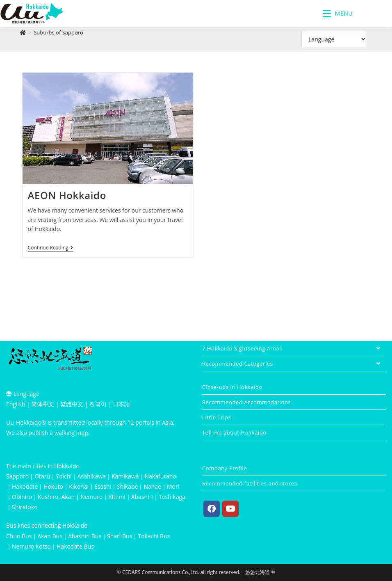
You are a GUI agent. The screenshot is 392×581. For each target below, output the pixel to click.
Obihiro (22, 497)
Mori (173, 486)
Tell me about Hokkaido (234, 432)
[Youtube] (230, 509)
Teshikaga (172, 497)
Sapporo (17, 476)
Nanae (152, 486)
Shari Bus (120, 536)
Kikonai (79, 486)
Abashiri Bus (85, 536)
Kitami (117, 497)
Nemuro (91, 497)
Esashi (103, 486)
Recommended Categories (294, 364)
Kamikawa (125, 476)
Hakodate (25, 486)
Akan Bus (50, 536)
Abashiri (142, 497)
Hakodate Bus (75, 546)
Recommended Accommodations (246, 402)
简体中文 (43, 404)
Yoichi (64, 476)
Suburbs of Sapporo (58, 32)
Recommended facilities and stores (250, 483)
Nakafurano (161, 476)
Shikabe (127, 486)
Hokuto (53, 486)
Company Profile (224, 468)
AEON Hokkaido (67, 195)
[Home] (23, 32)
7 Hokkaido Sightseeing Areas (294, 348)
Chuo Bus (19, 536)
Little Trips (217, 417)
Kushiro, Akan (56, 497)
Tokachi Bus (154, 536)
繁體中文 (72, 404)
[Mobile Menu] (338, 13)
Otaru (42, 476)
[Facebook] (212, 509)
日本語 (121, 404)
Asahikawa (92, 476)
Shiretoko (25, 507)
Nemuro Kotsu (31, 546)
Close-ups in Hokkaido (232, 387)
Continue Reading (50, 248)
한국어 (98, 404)
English (16, 404)
